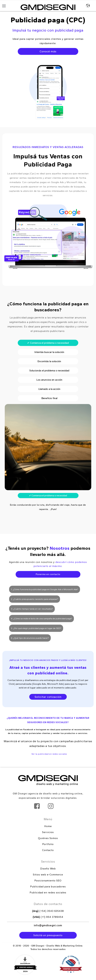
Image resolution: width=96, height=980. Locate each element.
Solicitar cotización (48, 697)
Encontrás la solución (48, 379)
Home (48, 826)
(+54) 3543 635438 (48, 911)
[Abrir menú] (4, 6)
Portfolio (48, 844)
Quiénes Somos (48, 838)
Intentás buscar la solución (48, 369)
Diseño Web (48, 869)
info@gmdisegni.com (48, 925)
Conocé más (48, 51)
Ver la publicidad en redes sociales (49, 754)
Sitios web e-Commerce (48, 875)
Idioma (88, 6)
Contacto (48, 850)
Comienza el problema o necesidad (48, 360)
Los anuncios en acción (48, 397)
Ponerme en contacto (48, 574)
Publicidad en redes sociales (48, 892)
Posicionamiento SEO (48, 881)
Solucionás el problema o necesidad (48, 388)
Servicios (48, 832)
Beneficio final (48, 415)
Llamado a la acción (48, 406)
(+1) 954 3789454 (48, 917)
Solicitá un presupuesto (48, 935)
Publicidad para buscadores (48, 887)
